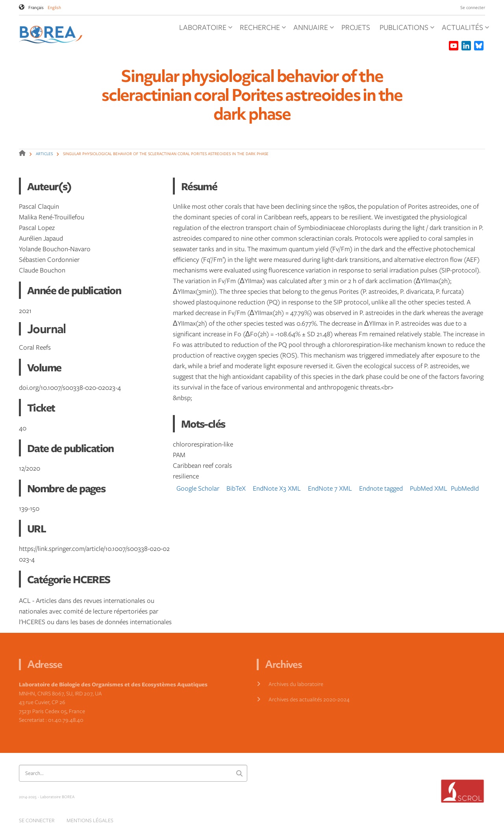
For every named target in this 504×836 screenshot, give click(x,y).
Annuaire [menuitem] (314, 30)
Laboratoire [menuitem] (206, 30)
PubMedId (465, 488)
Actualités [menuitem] (465, 30)
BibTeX (236, 488)
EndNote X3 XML (277, 488)
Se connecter (473, 7)
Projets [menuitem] (356, 27)
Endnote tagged (381, 488)
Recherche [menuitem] (263, 30)
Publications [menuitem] (407, 30)
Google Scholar (198, 488)
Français (36, 7)
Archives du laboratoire (296, 684)
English (54, 7)
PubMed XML (429, 488)
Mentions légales (90, 820)
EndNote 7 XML (330, 488)
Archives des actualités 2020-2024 (309, 699)
